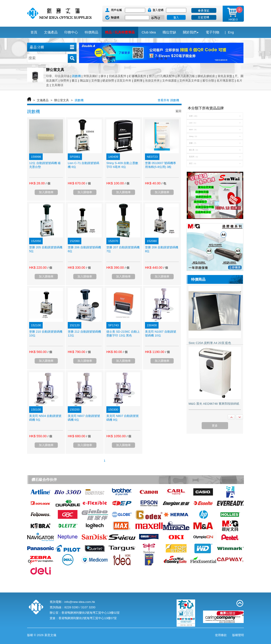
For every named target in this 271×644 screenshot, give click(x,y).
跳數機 (76, 76)
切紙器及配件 (118, 76)
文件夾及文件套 (190, 81)
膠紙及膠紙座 (206, 76)
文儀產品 (43, 100)
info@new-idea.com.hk (80, 602)
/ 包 (164, 183)
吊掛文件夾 (152, 81)
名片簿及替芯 (225, 81)
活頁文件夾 (124, 81)
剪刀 (152, 76)
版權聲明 (238, 635)
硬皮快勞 (108, 81)
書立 (75, 81)
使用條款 (221, 635)
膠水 (103, 76)
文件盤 (96, 81)
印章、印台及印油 (58, 76)
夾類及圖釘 (91, 76)
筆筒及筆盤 (225, 76)
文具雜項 (57, 85)
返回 (178, 111)
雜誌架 (84, 81)
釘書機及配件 (138, 76)
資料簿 (138, 81)
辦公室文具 (62, 100)
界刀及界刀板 (186, 76)
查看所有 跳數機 (168, 100)
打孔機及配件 (166, 76)
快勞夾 (65, 81)
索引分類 (208, 81)
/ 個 (48, 183)
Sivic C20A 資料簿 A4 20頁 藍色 (210, 343)
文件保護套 (169, 81)
